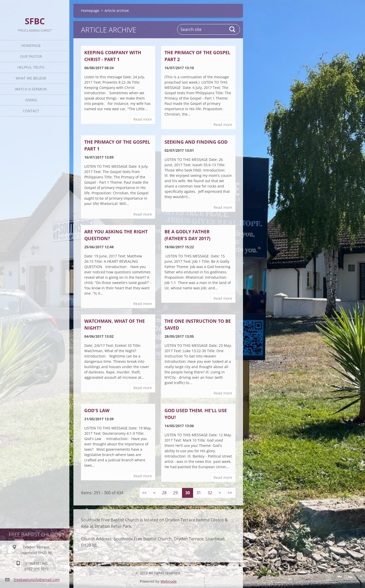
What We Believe (31, 78)
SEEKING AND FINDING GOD (196, 142)
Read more (143, 119)
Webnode (169, 581)
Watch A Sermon (31, 89)
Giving (31, 100)
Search (233, 29)
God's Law (97, 410)
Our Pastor (31, 56)
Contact (31, 111)
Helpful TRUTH (31, 67)
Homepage (31, 45)
